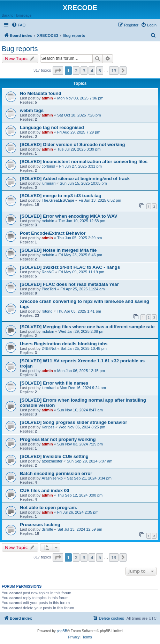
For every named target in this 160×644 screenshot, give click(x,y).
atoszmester (52, 461)
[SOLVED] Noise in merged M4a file (58, 250)
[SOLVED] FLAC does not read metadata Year (69, 284)
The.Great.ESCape (58, 200)
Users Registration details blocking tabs (64, 344)
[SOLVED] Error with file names (54, 383)
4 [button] (92, 71)
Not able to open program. (48, 508)
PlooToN (49, 289)
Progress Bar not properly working (58, 439)
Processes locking (40, 525)
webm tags (32, 110)
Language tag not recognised (52, 127)
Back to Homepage (17, 15)
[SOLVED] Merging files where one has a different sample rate (87, 327)
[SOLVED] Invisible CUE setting (54, 456)
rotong (47, 311)
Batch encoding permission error (56, 473)
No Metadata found (41, 93)
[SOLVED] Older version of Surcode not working (73, 144)
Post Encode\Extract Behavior (53, 233)
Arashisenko (52, 478)
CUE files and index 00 (44, 490)
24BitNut (49, 348)
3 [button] (84, 71)
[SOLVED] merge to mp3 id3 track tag (61, 196)
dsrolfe (47, 529)
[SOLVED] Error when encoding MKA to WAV (69, 216)
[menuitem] (18, 25)
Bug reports (20, 49)
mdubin (48, 221)
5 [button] (100, 71)
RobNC (48, 272)
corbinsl (48, 166)
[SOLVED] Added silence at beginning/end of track (75, 179)
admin (47, 98)
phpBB (62, 631)
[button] (58, 71)
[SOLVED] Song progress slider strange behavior (74, 422)
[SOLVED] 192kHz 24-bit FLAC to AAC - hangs (70, 267)
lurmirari (48, 183)
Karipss (48, 427)
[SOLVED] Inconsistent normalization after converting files (84, 162)
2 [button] (76, 71)
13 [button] (114, 71)
